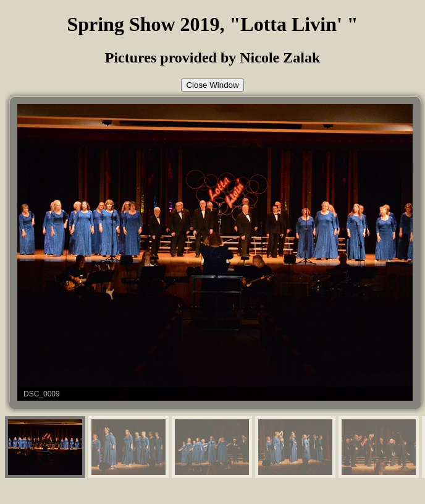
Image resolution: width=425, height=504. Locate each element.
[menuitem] (45, 447)
